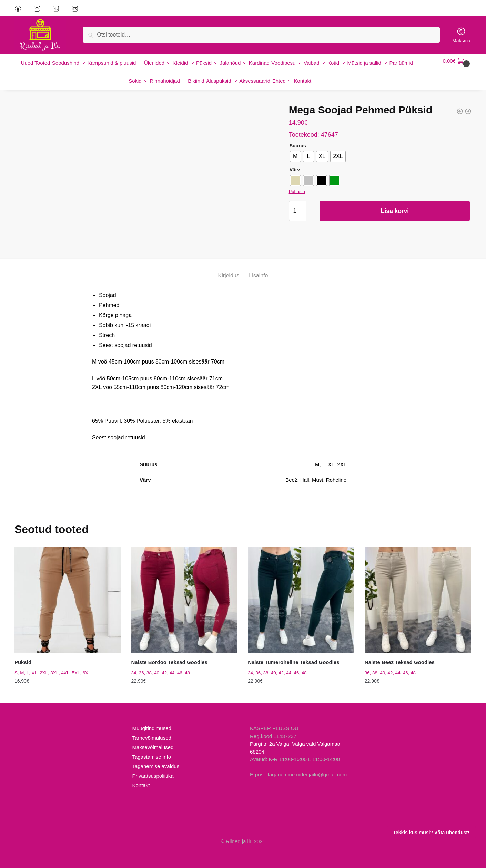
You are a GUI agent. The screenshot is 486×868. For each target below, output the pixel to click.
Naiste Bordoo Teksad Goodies (169, 654)
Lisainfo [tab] (258, 267)
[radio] (295, 148)
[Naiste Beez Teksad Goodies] (418, 592)
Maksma (461, 35)
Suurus (298, 137)
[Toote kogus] (297, 203)
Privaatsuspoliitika (153, 768)
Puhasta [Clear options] (297, 183)
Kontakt (141, 777)
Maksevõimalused (153, 739)
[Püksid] (68, 592)
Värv (295, 161)
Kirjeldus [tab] (229, 267)
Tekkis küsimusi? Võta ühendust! (431, 833)
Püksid (23, 654)
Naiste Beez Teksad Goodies (400, 654)
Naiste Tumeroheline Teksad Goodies (293, 654)
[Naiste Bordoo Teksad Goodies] (185, 592)
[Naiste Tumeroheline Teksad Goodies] (301, 592)
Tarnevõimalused (151, 730)
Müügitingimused (151, 720)
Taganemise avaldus (156, 758)
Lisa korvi (395, 203)
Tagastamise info (151, 749)
